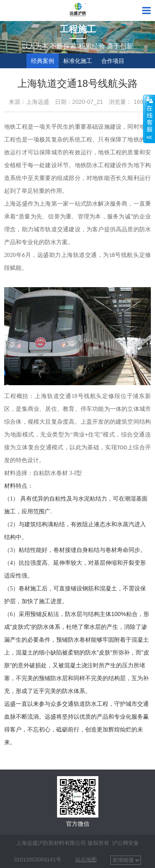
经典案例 (43, 61)
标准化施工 (78, 61)
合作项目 (113, 61)
